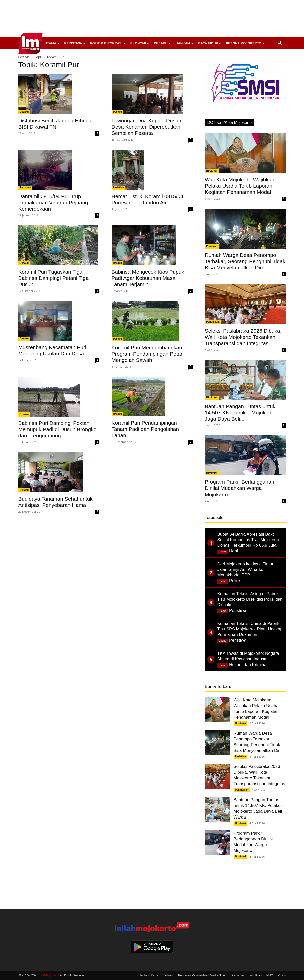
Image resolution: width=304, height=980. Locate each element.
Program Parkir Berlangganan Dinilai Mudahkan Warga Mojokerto (240, 488)
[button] (280, 43)
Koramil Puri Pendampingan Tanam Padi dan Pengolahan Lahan (145, 429)
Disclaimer (238, 975)
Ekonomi (140, 43)
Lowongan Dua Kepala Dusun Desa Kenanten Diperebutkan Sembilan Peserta (146, 127)
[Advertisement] (152, 20)
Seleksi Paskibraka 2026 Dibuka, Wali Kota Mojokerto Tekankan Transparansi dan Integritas (243, 337)
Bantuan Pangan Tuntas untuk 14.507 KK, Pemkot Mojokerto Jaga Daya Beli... (240, 413)
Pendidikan (213, 322)
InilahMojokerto (49, 975)
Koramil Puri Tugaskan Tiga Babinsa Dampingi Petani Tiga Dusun (54, 278)
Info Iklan (256, 975)
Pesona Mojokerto (245, 43)
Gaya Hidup (210, 43)
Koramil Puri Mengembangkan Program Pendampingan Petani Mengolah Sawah (148, 354)
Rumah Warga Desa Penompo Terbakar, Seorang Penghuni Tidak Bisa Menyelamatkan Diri (245, 261)
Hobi (233, 551)
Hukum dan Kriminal (248, 665)
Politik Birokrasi (108, 43)
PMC (270, 975)
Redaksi (168, 975)
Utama (52, 43)
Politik (235, 581)
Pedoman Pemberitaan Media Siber (202, 975)
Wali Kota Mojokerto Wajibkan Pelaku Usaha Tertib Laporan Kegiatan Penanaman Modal (240, 186)
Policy (282, 975)
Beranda (24, 57)
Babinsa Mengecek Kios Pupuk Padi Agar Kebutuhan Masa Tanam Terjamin (148, 278)
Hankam (185, 43)
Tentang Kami (148, 975)
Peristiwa (75, 43)
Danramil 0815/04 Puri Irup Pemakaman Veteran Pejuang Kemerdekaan (53, 202)
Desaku (162, 43)
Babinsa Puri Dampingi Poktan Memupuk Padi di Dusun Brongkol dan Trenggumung (58, 429)
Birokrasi (212, 171)
